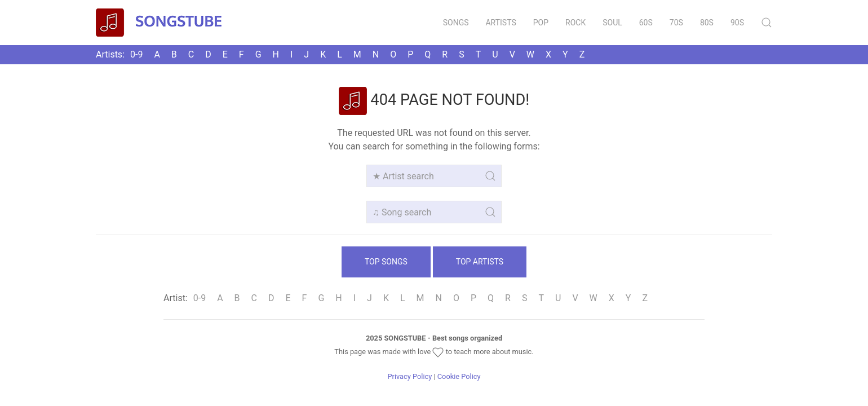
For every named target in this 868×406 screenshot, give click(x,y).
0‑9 (136, 54)
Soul (612, 23)
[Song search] (434, 212)
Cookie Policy (459, 376)
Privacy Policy (409, 376)
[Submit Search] (767, 23)
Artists (501, 23)
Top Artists (480, 262)
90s (737, 23)
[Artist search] (434, 176)
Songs (456, 23)
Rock (575, 23)
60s (646, 23)
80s (707, 23)
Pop (541, 23)
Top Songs (386, 262)
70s (676, 23)
